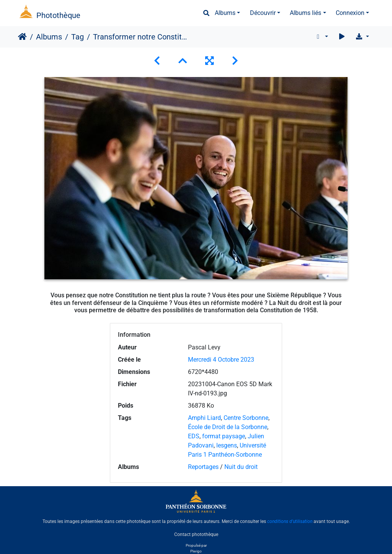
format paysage (224, 436)
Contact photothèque (196, 534)
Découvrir (263, 13)
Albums (225, 13)
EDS (194, 436)
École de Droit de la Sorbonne (228, 427)
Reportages (203, 467)
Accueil (22, 37)
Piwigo (196, 551)
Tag (78, 37)
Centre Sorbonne (246, 418)
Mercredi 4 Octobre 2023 (221, 360)
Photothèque (58, 15)
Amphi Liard (204, 418)
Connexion (350, 13)
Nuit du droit (241, 467)
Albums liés (305, 13)
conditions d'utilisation (290, 521)
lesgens (227, 445)
